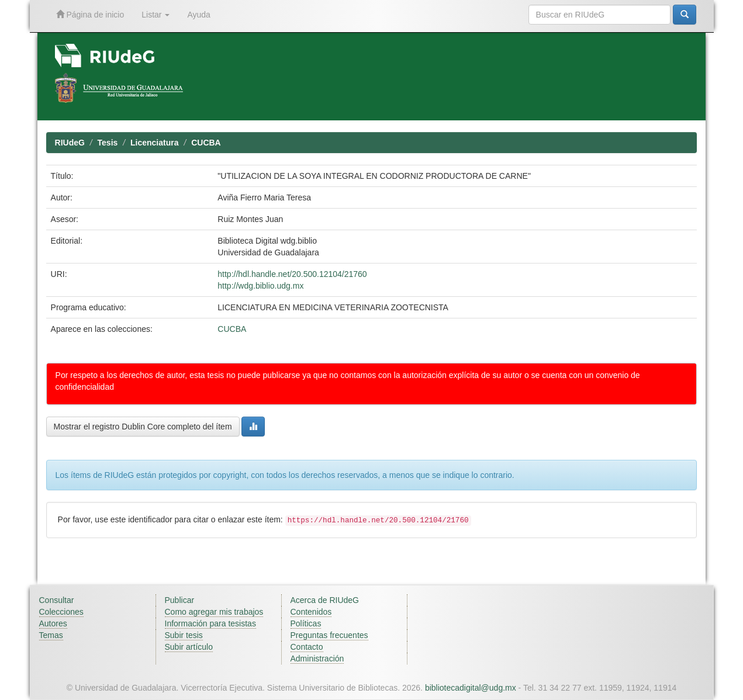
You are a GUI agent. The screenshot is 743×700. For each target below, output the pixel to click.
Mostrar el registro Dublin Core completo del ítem (143, 427)
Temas (51, 635)
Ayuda (198, 15)
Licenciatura (154, 143)
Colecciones (61, 612)
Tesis (108, 143)
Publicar (180, 600)
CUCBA (206, 143)
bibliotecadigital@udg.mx (471, 688)
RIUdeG (70, 143)
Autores (53, 623)
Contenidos (311, 612)
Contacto (307, 647)
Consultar (57, 600)
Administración (317, 659)
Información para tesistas (210, 623)
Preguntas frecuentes (329, 635)
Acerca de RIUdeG (325, 600)
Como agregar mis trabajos (214, 612)
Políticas (306, 623)
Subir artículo (189, 647)
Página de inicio (90, 14)
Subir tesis (184, 635)
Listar (155, 15)
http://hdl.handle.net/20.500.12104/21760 (292, 274)
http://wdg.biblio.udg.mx (260, 286)
